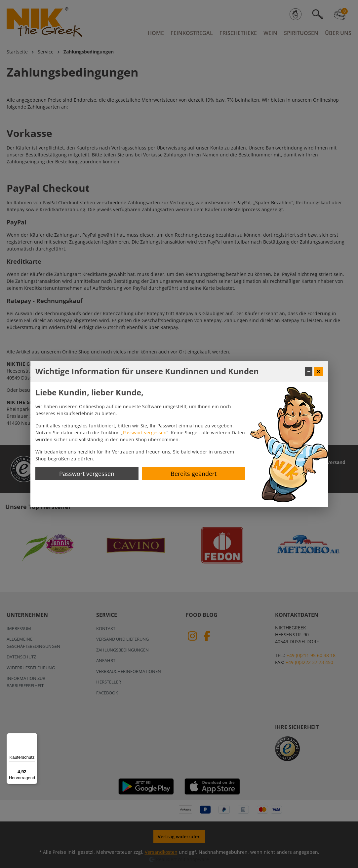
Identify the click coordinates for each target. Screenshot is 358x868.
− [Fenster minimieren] (309, 371)
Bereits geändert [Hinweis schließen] (194, 474)
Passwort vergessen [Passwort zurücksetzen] (87, 474)
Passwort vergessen (145, 433)
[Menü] (33, 737)
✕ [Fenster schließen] (318, 371)
